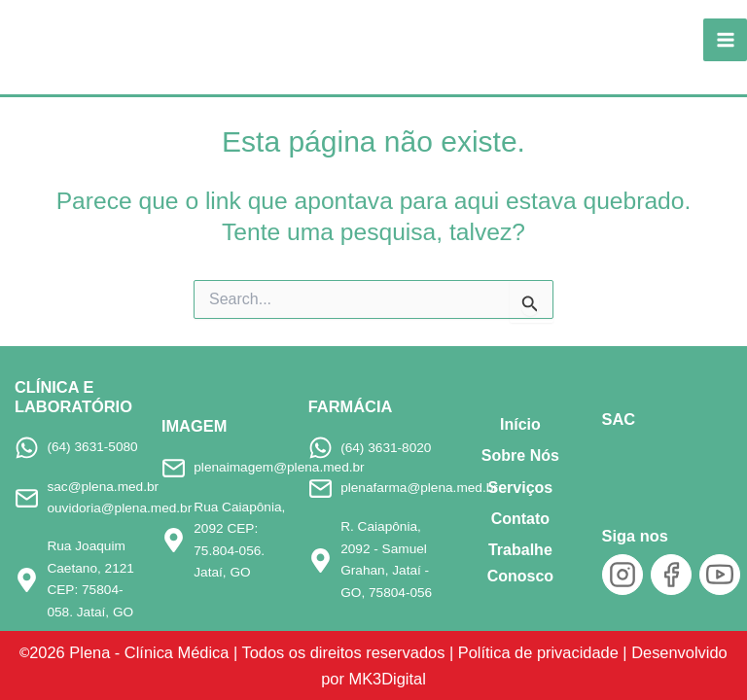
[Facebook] (671, 575)
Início (520, 424)
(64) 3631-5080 (92, 447)
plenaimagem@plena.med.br (279, 467)
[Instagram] (622, 575)
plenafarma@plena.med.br (419, 488)
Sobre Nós (520, 455)
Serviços (521, 488)
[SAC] (635, 463)
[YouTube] (720, 575)
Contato (520, 519)
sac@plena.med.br (103, 487)
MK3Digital (387, 679)
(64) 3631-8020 (386, 448)
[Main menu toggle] (725, 40)
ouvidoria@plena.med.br (119, 508)
